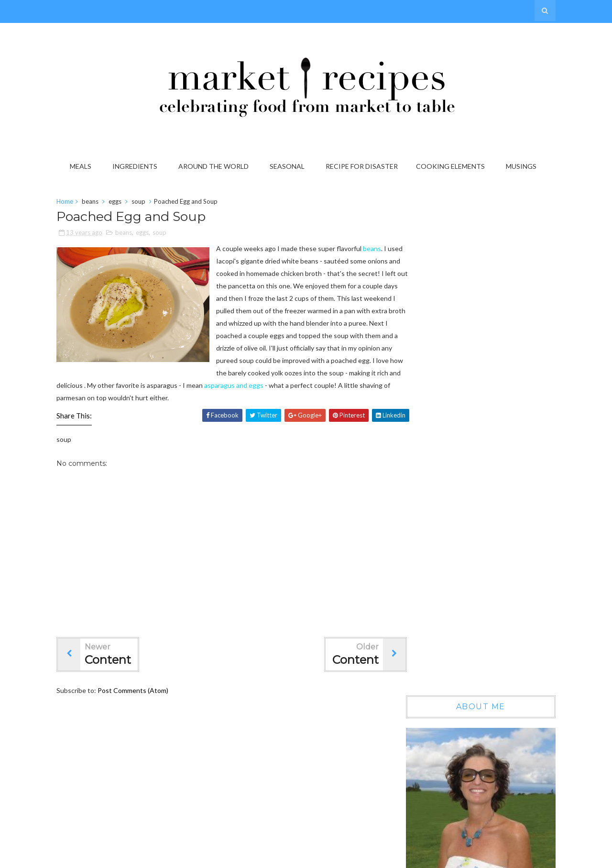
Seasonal (289, 166)
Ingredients (136, 166)
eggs (121, 203)
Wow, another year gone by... (497, 530)
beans (96, 203)
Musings (523, 166)
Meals (82, 166)
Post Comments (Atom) (139, 704)
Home (71, 203)
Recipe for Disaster (363, 166)
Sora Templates (415, 858)
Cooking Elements (452, 166)
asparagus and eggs (180, 399)
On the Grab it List (482, 612)
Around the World (215, 166)
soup (144, 203)
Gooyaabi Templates (519, 858)
